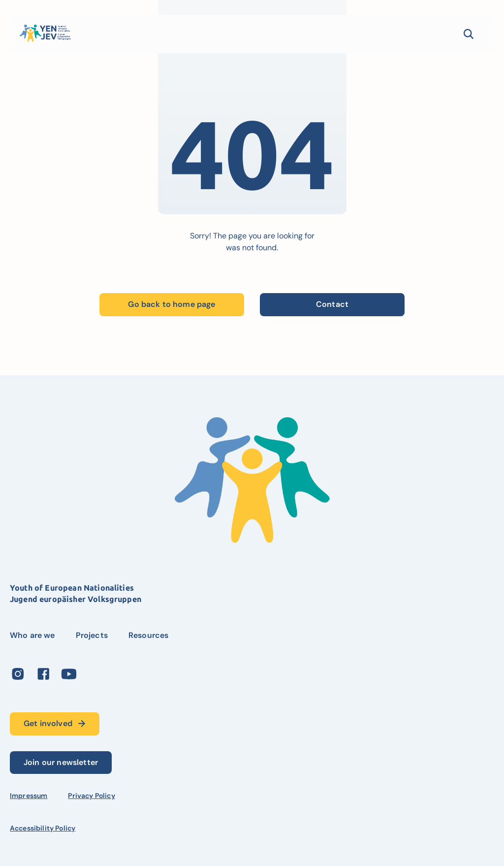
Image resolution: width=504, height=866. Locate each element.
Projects (92, 635)
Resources (148, 635)
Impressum (29, 796)
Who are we (32, 635)
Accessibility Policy (43, 828)
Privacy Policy (91, 796)
